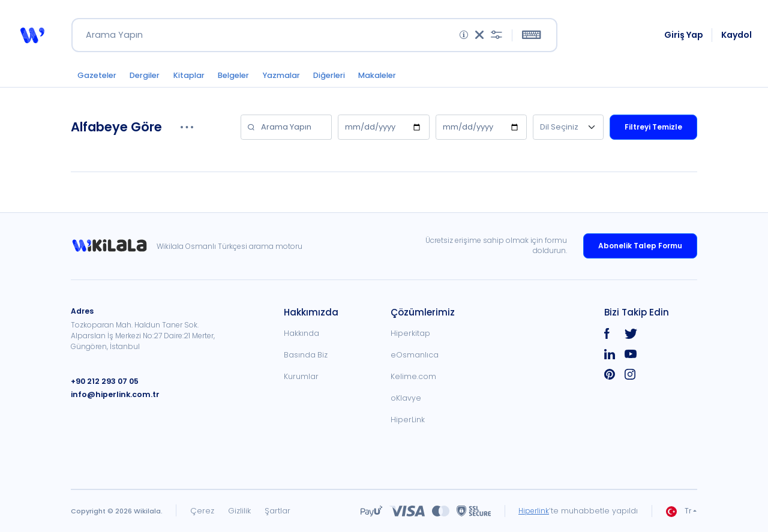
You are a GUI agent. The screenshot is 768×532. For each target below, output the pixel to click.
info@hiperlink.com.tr (112, 394)
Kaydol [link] (737, 37)
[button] (32, 37)
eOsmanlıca (415, 355)
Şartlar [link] (277, 511)
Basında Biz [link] (306, 355)
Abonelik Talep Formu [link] (640, 246)
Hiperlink (532, 511)
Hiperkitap (410, 333)
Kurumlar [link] (301, 376)
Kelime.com (413, 376)
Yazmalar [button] (298, 79)
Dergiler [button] (150, 79)
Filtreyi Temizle (653, 131)
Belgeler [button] (246, 79)
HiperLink (408, 420)
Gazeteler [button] (98, 79)
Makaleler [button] (403, 79)
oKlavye (406, 398)
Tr (679, 511)
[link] (114, 246)
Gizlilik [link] (239, 511)
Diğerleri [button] (350, 79)
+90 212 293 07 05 (104, 381)
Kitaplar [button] (198, 79)
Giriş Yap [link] (684, 37)
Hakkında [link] (301, 333)
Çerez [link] (202, 511)
